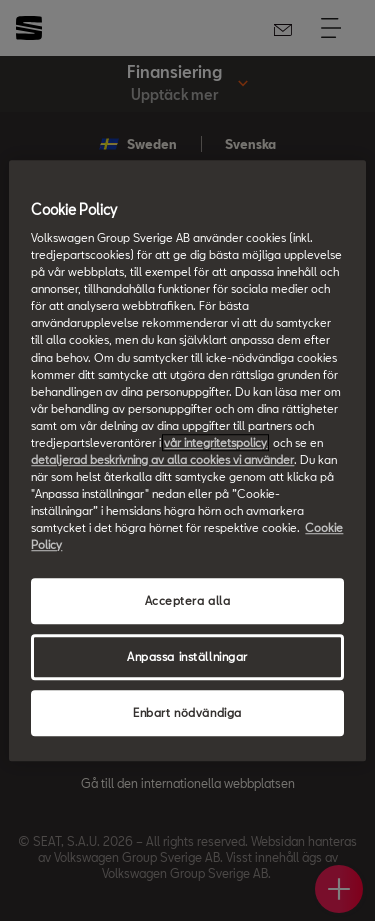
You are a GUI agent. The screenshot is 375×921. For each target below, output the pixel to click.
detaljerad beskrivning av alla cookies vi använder (162, 459)
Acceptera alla (188, 601)
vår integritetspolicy (215, 442)
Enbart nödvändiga (187, 712)
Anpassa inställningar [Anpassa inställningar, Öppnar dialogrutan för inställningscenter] (187, 656)
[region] (187, 461)
